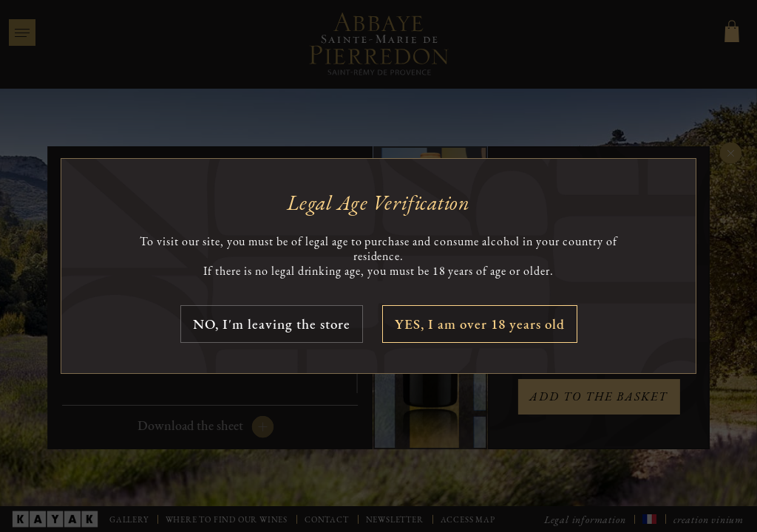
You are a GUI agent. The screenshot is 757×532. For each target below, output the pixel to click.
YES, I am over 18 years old (480, 324)
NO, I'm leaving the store (272, 324)
